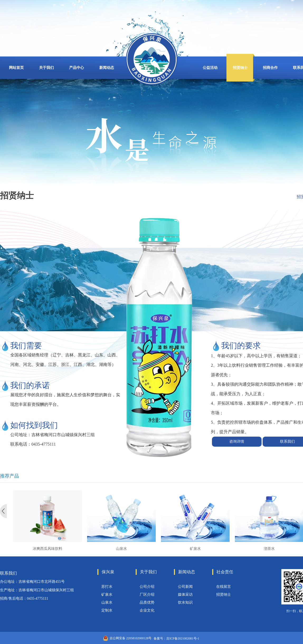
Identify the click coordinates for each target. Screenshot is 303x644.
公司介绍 (147, 587)
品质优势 (147, 602)
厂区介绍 (147, 595)
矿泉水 (107, 595)
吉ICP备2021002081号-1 (183, 638)
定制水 (107, 610)
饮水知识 (185, 602)
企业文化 (147, 610)
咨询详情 (237, 442)
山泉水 (107, 602)
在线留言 (224, 587)
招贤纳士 (224, 595)
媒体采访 (185, 595)
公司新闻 (185, 587)
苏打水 (107, 587)
